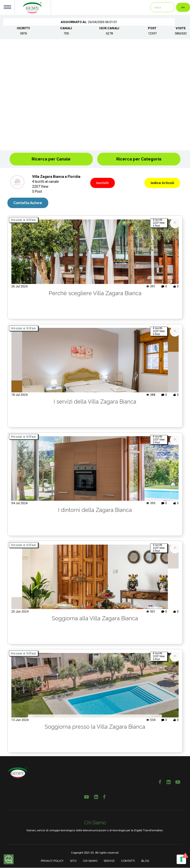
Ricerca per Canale (51, 159)
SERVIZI (109, 861)
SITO (73, 861)
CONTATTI (128, 861)
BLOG (145, 861)
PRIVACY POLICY (52, 861)
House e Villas (24, 220)
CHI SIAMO (90, 861)
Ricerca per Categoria (139, 159)
